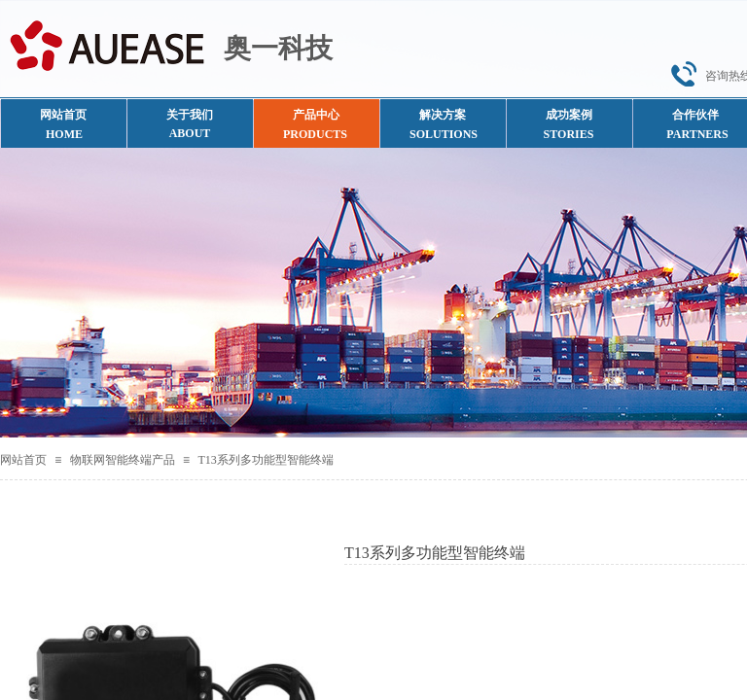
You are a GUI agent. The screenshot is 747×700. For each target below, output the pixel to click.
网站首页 (23, 460)
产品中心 (316, 115)
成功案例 (569, 115)
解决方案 (443, 115)
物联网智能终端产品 (123, 460)
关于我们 (190, 115)
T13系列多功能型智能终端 (265, 460)
